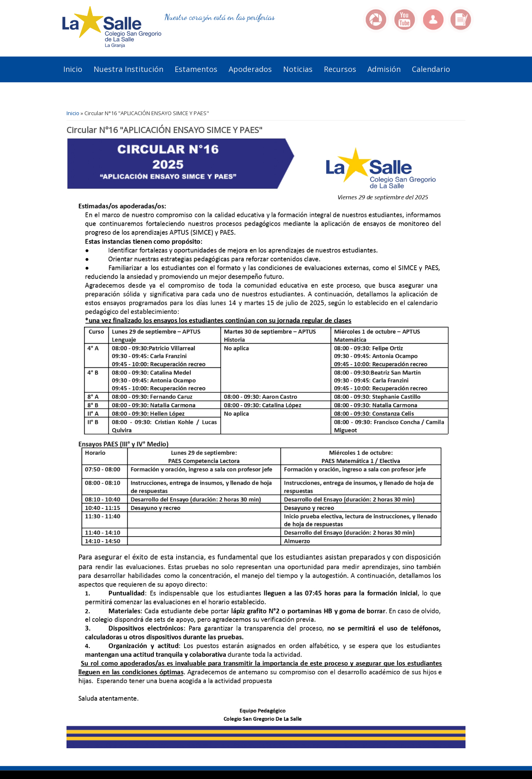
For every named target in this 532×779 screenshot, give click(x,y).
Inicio (73, 69)
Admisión (384, 69)
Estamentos (196, 69)
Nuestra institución (128, 69)
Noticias (298, 69)
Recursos (340, 69)
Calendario (431, 69)
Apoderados (250, 69)
